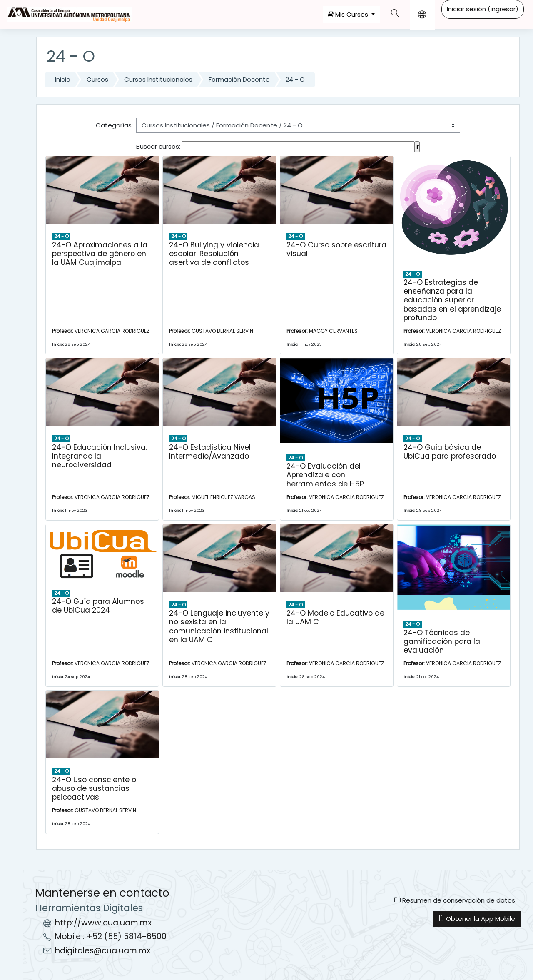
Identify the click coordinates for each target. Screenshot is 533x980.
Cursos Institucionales (158, 79)
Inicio (63, 79)
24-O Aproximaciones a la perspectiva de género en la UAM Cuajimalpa (100, 254)
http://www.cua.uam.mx (103, 923)
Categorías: (114, 125)
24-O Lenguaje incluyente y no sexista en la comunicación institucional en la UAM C (219, 626)
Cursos (97, 79)
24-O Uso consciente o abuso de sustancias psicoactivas (94, 788)
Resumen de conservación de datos (455, 900)
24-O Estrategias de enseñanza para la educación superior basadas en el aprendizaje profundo (452, 300)
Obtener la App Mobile (477, 919)
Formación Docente (239, 79)
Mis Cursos (349, 14)
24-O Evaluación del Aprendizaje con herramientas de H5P (325, 475)
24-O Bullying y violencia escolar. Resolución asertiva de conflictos (214, 254)
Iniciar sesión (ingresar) (483, 9)
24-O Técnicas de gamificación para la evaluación (442, 641)
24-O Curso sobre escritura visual (336, 249)
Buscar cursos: (159, 146)
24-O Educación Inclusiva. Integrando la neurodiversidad (100, 456)
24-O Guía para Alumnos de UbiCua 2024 (98, 606)
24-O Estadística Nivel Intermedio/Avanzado (210, 452)
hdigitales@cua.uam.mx (103, 951)
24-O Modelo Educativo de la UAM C (335, 617)
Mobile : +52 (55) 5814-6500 (111, 936)
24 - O (295, 79)
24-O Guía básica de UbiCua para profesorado (450, 452)
